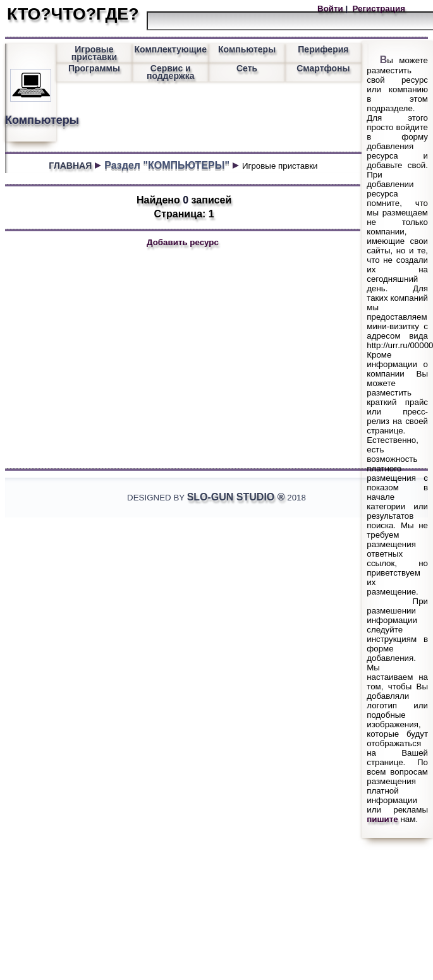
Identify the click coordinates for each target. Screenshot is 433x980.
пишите (382, 819)
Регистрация (378, 9)
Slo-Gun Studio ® (236, 497)
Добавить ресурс (183, 242)
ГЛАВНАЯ (70, 166)
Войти (331, 9)
